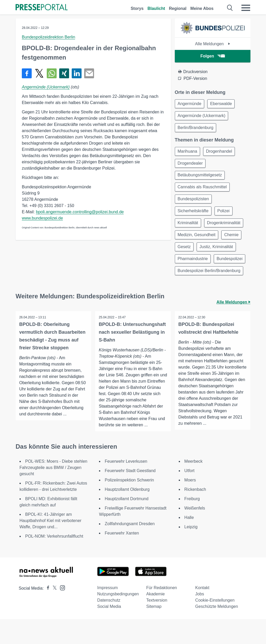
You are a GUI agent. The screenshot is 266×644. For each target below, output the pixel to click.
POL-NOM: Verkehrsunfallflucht (54, 561)
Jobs (200, 619)
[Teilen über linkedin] (77, 73)
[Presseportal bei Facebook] (46, 613)
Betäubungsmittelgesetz (200, 178)
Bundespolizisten (194, 203)
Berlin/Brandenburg (196, 129)
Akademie (155, 619)
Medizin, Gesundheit (197, 240)
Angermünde (190, 104)
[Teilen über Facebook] (27, 73)
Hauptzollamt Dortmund (127, 524)
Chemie (233, 240)
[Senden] (89, 73)
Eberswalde (223, 104)
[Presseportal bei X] (53, 613)
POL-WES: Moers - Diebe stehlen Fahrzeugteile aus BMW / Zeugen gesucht (53, 492)
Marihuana (188, 153)
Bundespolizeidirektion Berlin (48, 37)
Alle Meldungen (213, 44)
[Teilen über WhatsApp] (52, 73)
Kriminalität (188, 228)
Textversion (157, 625)
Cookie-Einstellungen (215, 625)
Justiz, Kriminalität (218, 253)
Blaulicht (156, 8)
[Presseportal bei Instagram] (61, 612)
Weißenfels (195, 533)
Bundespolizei (191, 278)
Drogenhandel (221, 153)
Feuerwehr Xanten (122, 558)
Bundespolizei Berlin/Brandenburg (210, 290)
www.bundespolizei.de (42, 218)
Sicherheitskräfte (194, 215)
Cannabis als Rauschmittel (203, 191)
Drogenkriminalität (225, 228)
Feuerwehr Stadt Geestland (130, 496)
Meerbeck (194, 486)
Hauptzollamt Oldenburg (127, 514)
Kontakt (202, 613)
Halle (189, 542)
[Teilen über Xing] (64, 73)
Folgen (213, 56)
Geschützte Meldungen (217, 631)
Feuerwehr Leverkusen (126, 486)
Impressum (107, 613)
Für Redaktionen (162, 613)
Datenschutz (109, 625)
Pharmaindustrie (193, 265)
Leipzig (191, 552)
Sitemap (154, 631)
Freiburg (192, 524)
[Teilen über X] (39, 73)
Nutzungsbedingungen (118, 619)
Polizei (225, 215)
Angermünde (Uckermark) (46, 87)
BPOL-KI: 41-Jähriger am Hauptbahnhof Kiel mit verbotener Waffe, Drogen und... (50, 546)
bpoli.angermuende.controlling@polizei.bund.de (80, 212)
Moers (190, 505)
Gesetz (185, 253)
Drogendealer (191, 166)
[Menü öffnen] (246, 8)
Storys (137, 8)
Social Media (109, 631)
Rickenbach (195, 514)
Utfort (189, 496)
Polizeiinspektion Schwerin (129, 505)
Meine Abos (202, 8)
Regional (178, 8)
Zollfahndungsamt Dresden (130, 549)
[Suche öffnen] (230, 8)
